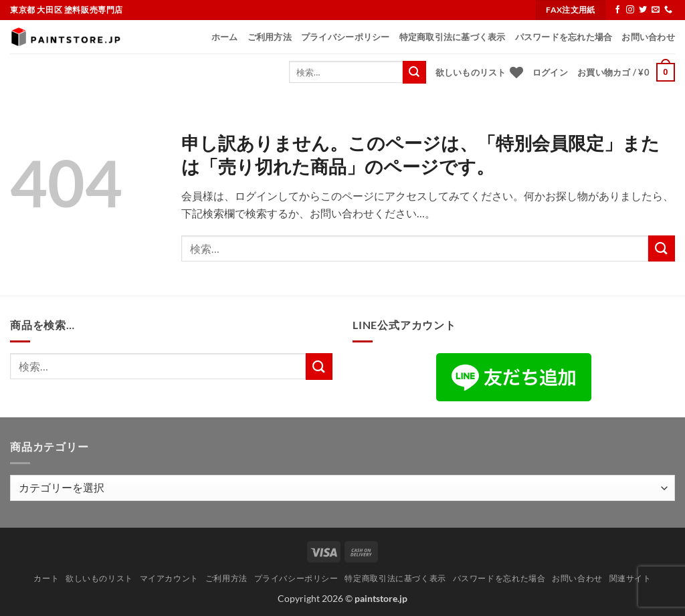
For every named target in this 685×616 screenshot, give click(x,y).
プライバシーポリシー (346, 37)
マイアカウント (169, 578)
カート (46, 578)
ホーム (225, 37)
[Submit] (414, 72)
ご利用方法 (270, 37)
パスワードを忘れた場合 (564, 37)
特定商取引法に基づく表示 (453, 37)
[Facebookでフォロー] (617, 10)
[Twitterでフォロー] (643, 10)
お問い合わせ (648, 37)
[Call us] (668, 10)
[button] (550, 72)
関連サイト (630, 578)
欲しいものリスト (99, 578)
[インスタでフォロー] (630, 10)
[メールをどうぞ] (656, 10)
